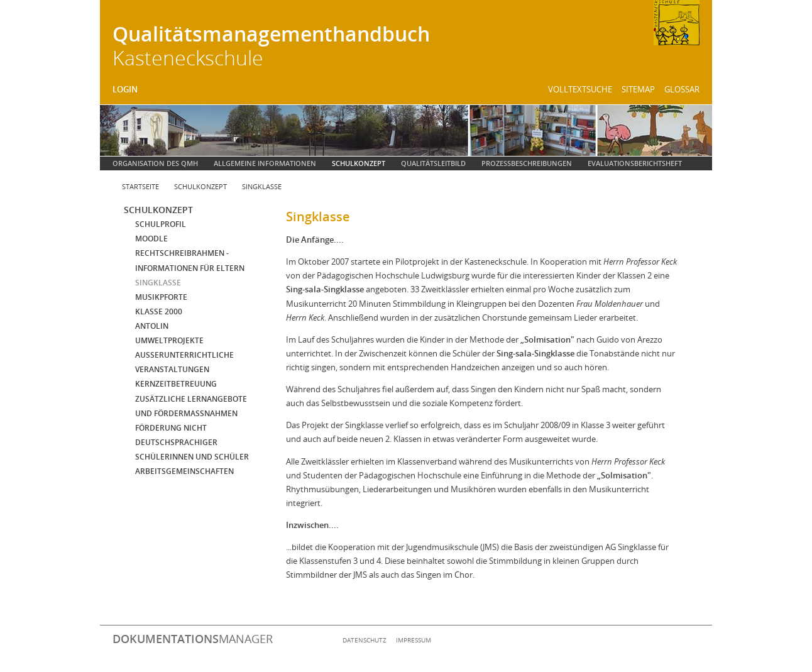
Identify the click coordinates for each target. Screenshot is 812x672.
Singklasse (262, 186)
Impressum (414, 640)
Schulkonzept (359, 163)
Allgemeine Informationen (265, 163)
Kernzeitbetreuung (176, 384)
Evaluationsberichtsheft (635, 163)
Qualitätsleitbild (433, 163)
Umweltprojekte (169, 340)
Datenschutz (365, 640)
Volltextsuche (580, 89)
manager (193, 639)
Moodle (151, 239)
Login (125, 89)
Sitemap (638, 89)
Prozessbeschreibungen (527, 163)
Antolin (152, 326)
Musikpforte (161, 297)
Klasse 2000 (159, 311)
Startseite (140, 186)
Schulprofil (161, 224)
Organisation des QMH (155, 163)
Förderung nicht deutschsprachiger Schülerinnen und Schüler (192, 442)
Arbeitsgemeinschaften (184, 471)
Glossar (682, 89)
